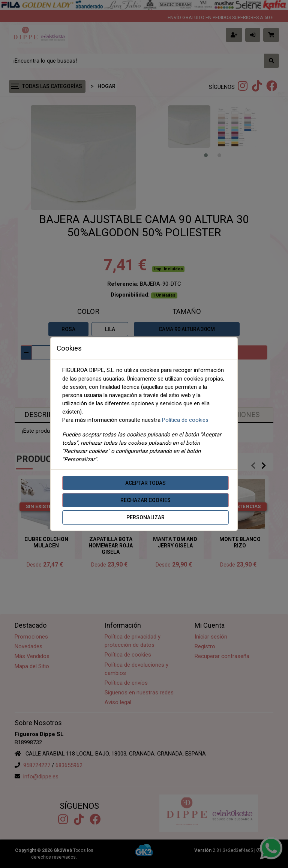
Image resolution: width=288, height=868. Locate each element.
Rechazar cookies (145, 500)
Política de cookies (185, 420)
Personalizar (145, 517)
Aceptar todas (145, 483)
